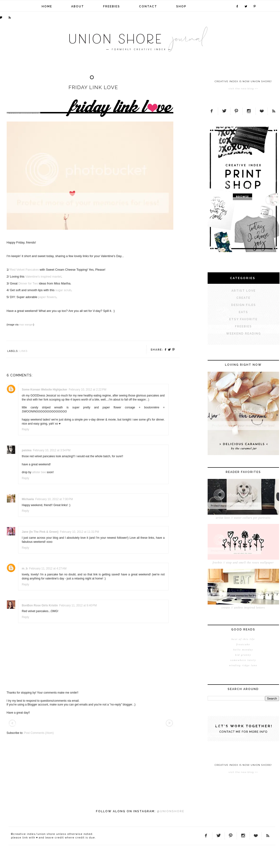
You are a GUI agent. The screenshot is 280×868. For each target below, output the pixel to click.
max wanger (26, 325)
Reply (26, 429)
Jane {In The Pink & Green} (40, 532)
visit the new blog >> (243, 89)
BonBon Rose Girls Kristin (40, 605)
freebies (112, 6)
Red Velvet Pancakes (24, 270)
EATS (243, 312)
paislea (27, 450)
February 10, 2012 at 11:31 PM (80, 532)
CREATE (243, 298)
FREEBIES (243, 326)
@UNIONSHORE (171, 811)
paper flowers (47, 297)
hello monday (243, 650)
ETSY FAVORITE (243, 319)
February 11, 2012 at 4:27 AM (48, 569)
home (47, 6)
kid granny (243, 655)
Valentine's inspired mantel (43, 277)
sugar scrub (63, 290)
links (24, 351)
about (78, 6)
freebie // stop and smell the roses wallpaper (243, 563)
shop (181, 6)
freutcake (243, 644)
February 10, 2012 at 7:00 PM (54, 499)
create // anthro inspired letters (243, 608)
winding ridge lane (243, 665)
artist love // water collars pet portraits (243, 518)
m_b (25, 569)
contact (148, 6)
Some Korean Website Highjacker (45, 390)
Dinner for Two (28, 283)
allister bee (39, 472)
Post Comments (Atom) (39, 733)
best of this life (243, 639)
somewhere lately (243, 660)
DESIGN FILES (244, 305)
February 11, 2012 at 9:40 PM (78, 605)
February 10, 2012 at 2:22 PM (88, 390)
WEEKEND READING (244, 334)
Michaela (28, 499)
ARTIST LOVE (244, 291)
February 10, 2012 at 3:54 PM (52, 450)
